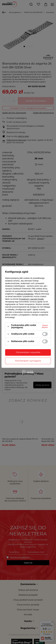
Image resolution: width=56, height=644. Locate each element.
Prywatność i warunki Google (31, 299)
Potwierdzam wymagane (28, 361)
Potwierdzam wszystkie (28, 352)
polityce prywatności (25, 294)
